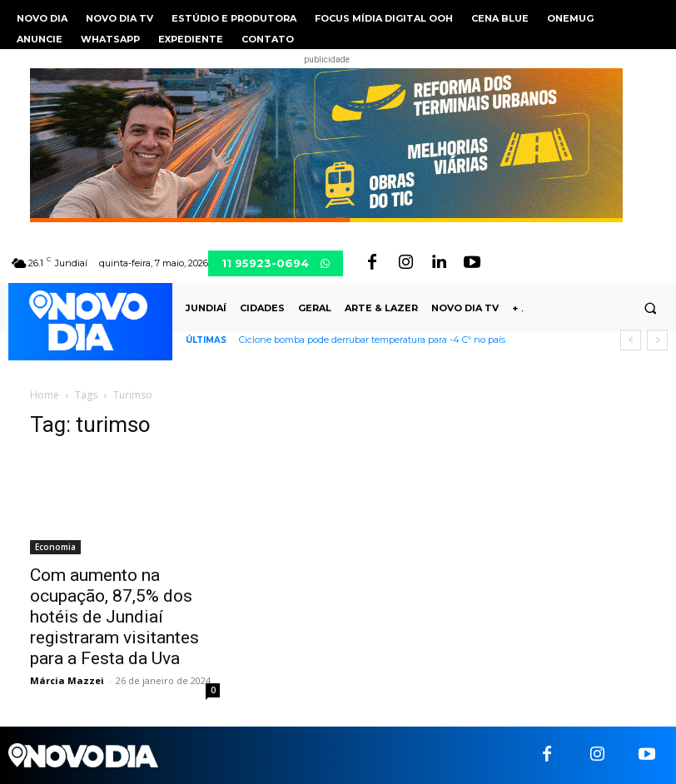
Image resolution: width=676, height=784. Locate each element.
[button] (650, 309)
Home (45, 395)
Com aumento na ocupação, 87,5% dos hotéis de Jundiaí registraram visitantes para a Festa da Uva (114, 617)
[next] (657, 340)
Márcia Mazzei (67, 680)
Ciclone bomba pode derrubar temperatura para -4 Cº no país (372, 340)
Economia (55, 547)
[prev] (631, 340)
